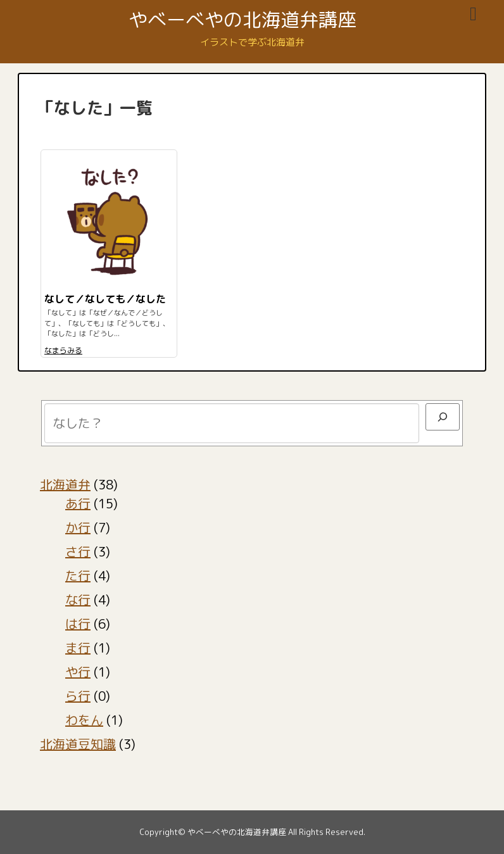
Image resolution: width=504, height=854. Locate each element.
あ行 (78, 503)
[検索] (443, 417)
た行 (78, 575)
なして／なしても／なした (105, 299)
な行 (78, 600)
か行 (78, 527)
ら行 (78, 696)
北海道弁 (65, 484)
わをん (84, 720)
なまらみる (63, 350)
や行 (78, 672)
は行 (78, 624)
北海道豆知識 (78, 744)
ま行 (78, 648)
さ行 (78, 551)
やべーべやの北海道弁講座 (243, 20)
